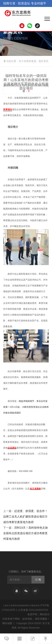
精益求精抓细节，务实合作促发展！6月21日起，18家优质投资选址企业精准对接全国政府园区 (26, 407)
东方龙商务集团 (27, 61)
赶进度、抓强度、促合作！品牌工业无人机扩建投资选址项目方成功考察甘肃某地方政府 (25, 517)
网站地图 (7, 623)
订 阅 (38, 580)
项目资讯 (43, 61)
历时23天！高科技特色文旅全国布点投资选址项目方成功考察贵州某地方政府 (26, 533)
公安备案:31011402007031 (33, 610)
